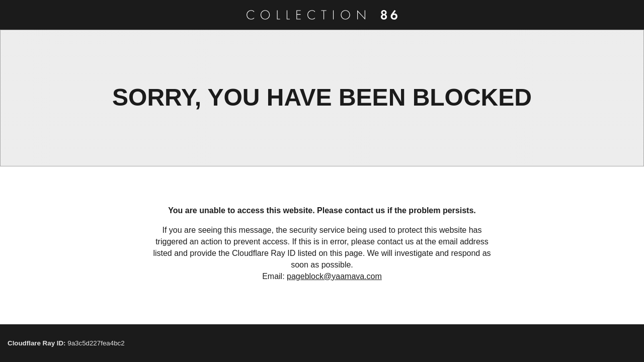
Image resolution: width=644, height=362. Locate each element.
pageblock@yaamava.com (334, 276)
